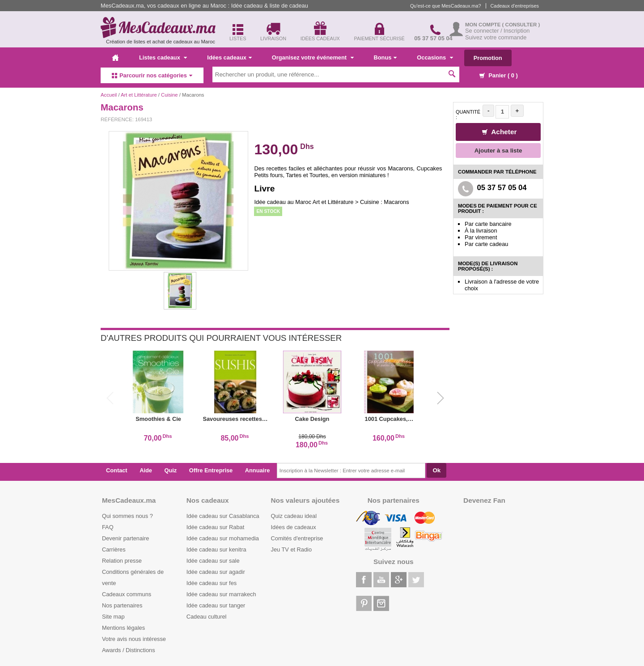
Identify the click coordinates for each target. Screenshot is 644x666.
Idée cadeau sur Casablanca (223, 516)
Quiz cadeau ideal (294, 516)
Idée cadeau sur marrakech (221, 594)
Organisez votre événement (313, 57)
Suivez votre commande (496, 37)
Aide (146, 470)
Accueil (109, 95)
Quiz (171, 470)
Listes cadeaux (163, 57)
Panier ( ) (499, 75)
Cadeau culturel (207, 617)
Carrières (114, 549)
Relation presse (122, 561)
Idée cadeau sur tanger (216, 605)
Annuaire (257, 470)
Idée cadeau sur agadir (216, 572)
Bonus (386, 57)
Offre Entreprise (211, 470)
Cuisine (169, 95)
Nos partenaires (122, 605)
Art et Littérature (140, 95)
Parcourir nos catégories (152, 75)
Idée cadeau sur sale (213, 561)
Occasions (435, 57)
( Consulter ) (521, 25)
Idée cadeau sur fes (212, 583)
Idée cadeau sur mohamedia (223, 538)
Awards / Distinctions (129, 650)
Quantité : (468, 115)
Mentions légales (123, 628)
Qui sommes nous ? (127, 516)
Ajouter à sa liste (498, 151)
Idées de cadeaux (294, 527)
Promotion (488, 58)
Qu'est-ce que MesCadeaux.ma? (446, 6)
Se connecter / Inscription (497, 31)
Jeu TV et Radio (292, 549)
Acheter (500, 132)
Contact (117, 470)
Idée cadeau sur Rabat (215, 527)
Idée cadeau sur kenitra (216, 549)
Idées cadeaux (229, 57)
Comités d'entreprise (297, 538)
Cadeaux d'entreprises (515, 6)
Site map (113, 617)
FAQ (108, 527)
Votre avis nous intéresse (134, 639)
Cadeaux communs (127, 594)
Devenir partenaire (125, 538)
